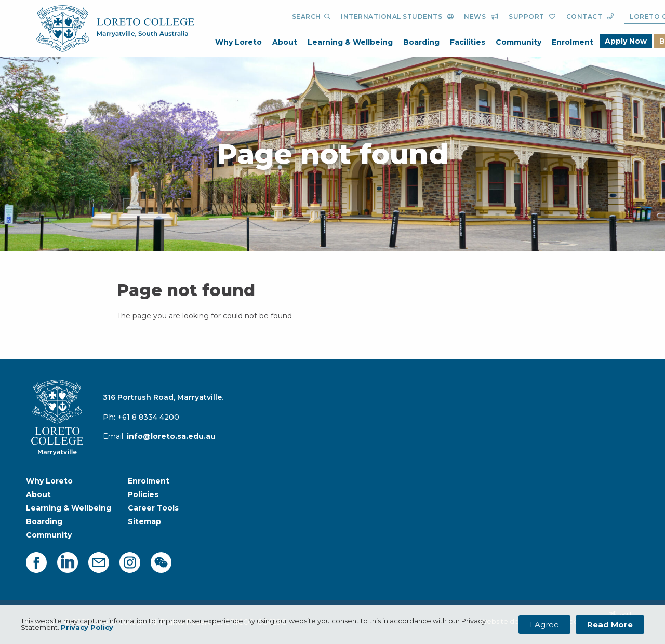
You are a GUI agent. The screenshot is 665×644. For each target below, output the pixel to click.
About (285, 42)
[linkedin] (68, 562)
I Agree (544, 625)
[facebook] (36, 562)
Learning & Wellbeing (350, 42)
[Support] (532, 16)
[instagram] (130, 562)
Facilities (468, 42)
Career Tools (153, 508)
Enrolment (573, 42)
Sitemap (144, 521)
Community (518, 42)
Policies (143, 494)
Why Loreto (238, 42)
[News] (481, 16)
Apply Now (626, 41)
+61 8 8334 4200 (148, 417)
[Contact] (590, 16)
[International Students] (397, 16)
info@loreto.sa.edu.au (171, 436)
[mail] (99, 562)
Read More (610, 625)
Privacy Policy (87, 627)
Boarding (421, 42)
